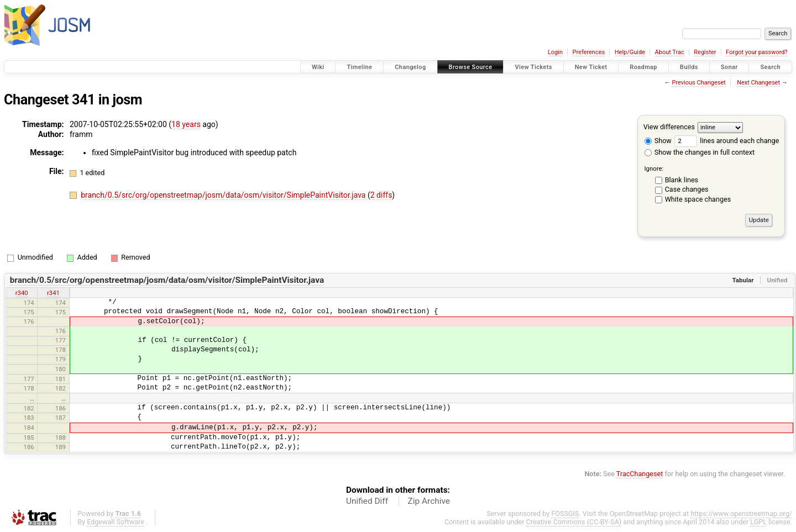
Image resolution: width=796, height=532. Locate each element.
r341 (53, 293)
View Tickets (533, 67)
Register (705, 52)
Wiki (318, 67)
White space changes (698, 199)
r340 (22, 293)
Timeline (359, 67)
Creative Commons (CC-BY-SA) (574, 522)
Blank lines (682, 180)
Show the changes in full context (700, 152)
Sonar (729, 67)
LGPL (758, 522)
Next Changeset (758, 83)
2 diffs (381, 195)
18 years (186, 124)
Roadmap (643, 67)
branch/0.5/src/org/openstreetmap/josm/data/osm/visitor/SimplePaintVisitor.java (224, 195)
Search (770, 67)
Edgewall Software (116, 522)
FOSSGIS (565, 513)
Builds (689, 67)
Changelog (410, 67)
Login (555, 52)
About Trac (670, 52)
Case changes (687, 189)
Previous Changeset (698, 83)
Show (658, 141)
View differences (669, 127)
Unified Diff (367, 501)
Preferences (588, 52)
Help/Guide (630, 52)
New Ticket (591, 67)
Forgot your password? (757, 52)
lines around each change (727, 141)
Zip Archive (429, 501)
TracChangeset (640, 474)
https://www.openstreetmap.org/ (741, 513)
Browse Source (471, 67)
